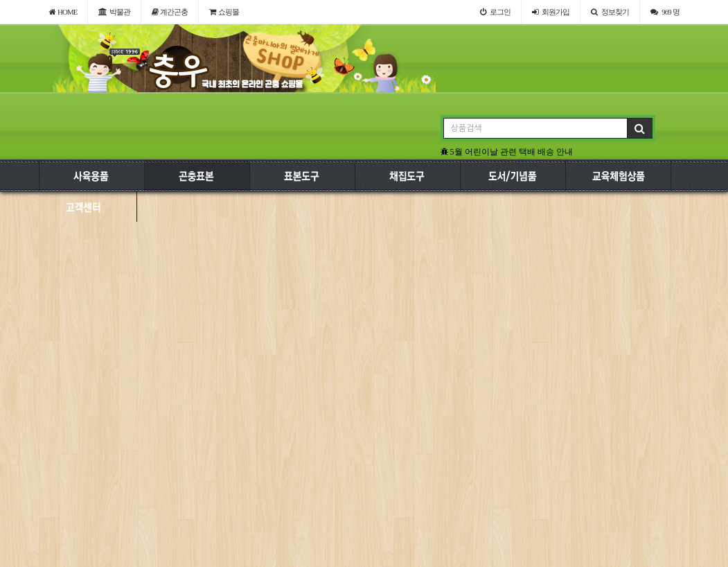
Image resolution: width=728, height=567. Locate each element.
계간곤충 (170, 12)
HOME (63, 12)
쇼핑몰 (224, 12)
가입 (551, 12)
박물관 (114, 12)
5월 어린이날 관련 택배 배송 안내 (507, 152)
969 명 (665, 12)
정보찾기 (610, 12)
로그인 (495, 12)
